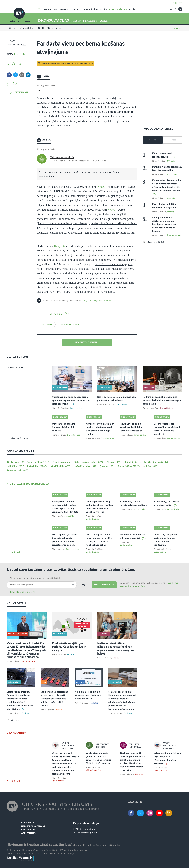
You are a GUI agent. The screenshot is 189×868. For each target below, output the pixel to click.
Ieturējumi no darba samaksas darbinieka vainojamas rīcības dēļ (132, 427)
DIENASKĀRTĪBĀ (90, 9)
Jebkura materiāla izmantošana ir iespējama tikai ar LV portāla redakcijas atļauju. (49, 850)
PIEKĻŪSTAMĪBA (29, 830)
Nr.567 (102, 187)
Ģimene (108, 466)
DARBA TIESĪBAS (15, 368)
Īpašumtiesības (174, 235)
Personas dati (17, 470)
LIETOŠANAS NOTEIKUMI (33, 826)
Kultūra (59, 710)
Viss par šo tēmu (19, 438)
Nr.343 (112, 210)
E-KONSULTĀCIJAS (118, 9)
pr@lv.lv (94, 833)
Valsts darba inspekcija (62, 157)
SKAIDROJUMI (51, 9)
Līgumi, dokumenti (65, 462)
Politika (70, 655)
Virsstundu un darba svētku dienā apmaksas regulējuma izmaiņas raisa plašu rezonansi (71, 400)
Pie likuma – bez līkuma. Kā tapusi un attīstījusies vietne (88, 695)
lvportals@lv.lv (88, 829)
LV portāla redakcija (86, 823)
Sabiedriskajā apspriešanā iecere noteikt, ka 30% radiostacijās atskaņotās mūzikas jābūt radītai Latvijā (54, 699)
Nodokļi (115, 462)
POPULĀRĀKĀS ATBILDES (158, 129)
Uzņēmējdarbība (85, 466)
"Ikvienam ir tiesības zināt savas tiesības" (40, 844)
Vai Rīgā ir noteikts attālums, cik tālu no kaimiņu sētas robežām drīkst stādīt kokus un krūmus (165, 224)
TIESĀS (103, 9)
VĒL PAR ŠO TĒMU (17, 357)
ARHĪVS (133, 9)
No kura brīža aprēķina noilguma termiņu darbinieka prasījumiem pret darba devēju (162, 400)
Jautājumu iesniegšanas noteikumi (96, 301)
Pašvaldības (173, 175)
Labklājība (16, 466)
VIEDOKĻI (75, 9)
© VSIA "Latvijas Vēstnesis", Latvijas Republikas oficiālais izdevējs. (41, 854)
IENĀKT (179, 3)
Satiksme (26, 713)
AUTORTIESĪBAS (29, 833)
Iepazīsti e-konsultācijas (23, 592)
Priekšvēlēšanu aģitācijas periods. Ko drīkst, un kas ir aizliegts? (69, 647)
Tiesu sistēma (129, 466)
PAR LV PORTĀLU (29, 823)
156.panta (60, 246)
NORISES (64, 9)
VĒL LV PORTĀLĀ (17, 603)
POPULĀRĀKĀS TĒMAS (20, 451)
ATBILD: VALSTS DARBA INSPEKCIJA (28, 484)
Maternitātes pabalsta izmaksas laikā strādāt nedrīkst (64, 427)
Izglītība (171, 212)
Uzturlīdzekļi (60, 466)
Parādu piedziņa (156, 462)
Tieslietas (15, 462)
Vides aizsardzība (94, 770)
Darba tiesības (20, 54)
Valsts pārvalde (29, 661)
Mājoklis (171, 161)
